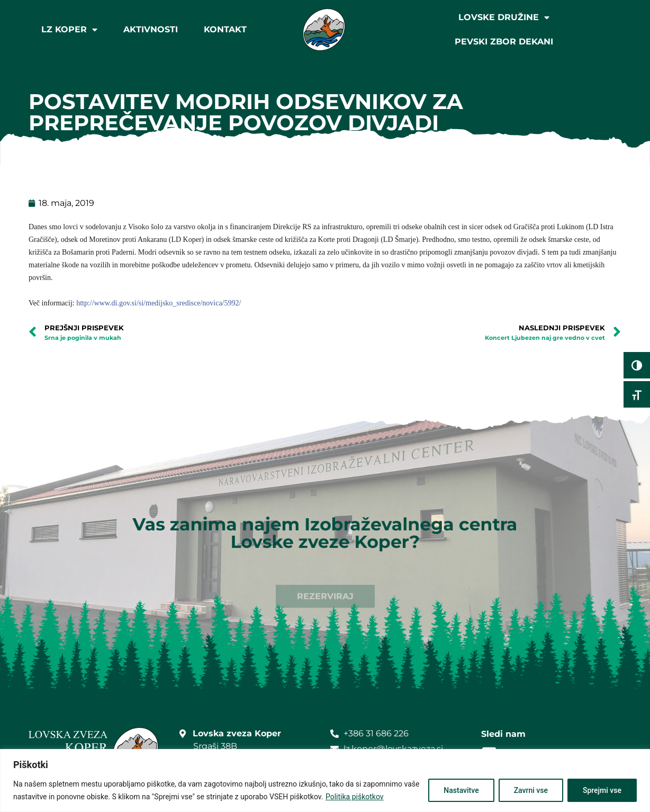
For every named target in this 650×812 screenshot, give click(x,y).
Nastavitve (461, 790)
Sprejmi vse (602, 790)
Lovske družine (504, 17)
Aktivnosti (151, 29)
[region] (325, 781)
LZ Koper (69, 30)
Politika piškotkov (355, 797)
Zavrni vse (531, 790)
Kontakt (225, 29)
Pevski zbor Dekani (504, 42)
